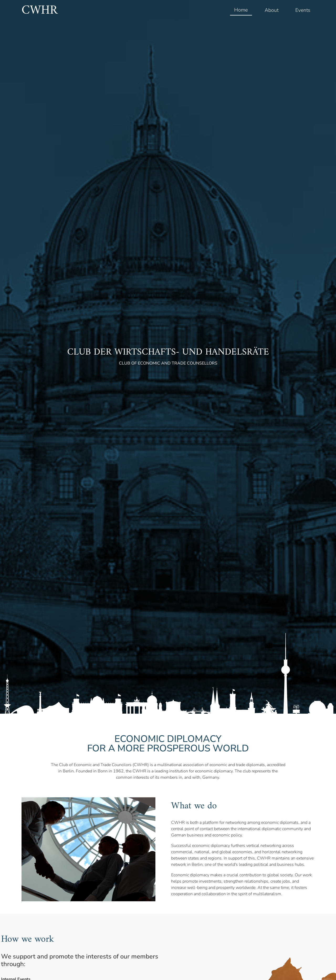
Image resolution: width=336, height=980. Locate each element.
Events (303, 10)
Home (241, 10)
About (272, 10)
